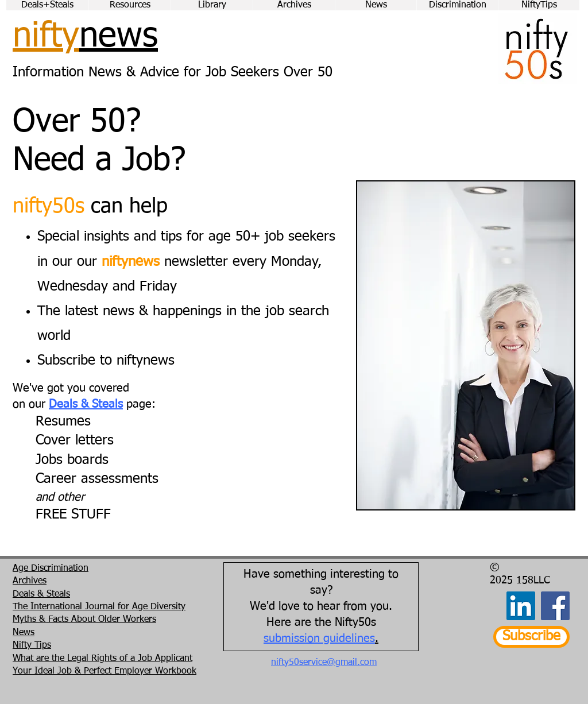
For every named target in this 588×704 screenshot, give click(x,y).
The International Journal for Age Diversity (99, 607)
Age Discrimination (51, 568)
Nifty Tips (32, 645)
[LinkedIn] (521, 606)
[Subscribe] (531, 637)
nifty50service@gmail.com (324, 663)
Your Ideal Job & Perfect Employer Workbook (105, 671)
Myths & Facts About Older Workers (84, 620)
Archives (30, 581)
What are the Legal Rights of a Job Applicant (102, 659)
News (24, 633)
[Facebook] (555, 606)
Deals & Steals (86, 404)
